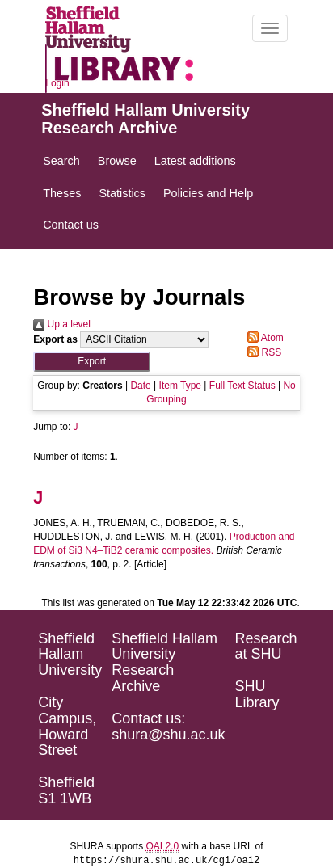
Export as (55, 339)
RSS (262, 352)
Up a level (62, 324)
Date (140, 386)
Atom (263, 338)
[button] (92, 362)
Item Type (180, 386)
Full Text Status (242, 386)
